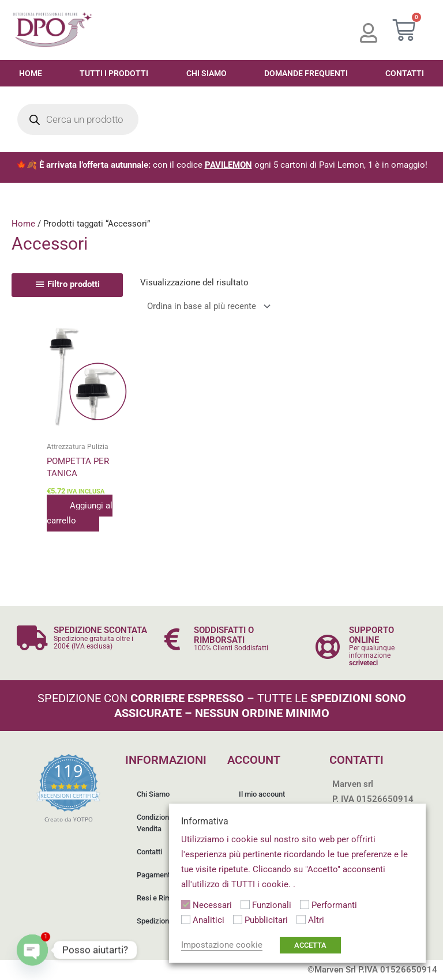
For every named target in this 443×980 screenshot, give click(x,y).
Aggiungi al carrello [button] (80, 513)
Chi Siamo (207, 73)
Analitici (209, 920)
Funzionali (272, 905)
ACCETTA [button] (310, 945)
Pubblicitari (266, 920)
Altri (316, 920)
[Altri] (301, 919)
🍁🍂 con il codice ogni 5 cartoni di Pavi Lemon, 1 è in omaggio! (222, 165)
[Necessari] (186, 904)
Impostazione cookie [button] (222, 945)
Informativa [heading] (205, 821)
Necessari (212, 905)
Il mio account (262, 794)
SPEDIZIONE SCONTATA (100, 630)
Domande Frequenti (306, 73)
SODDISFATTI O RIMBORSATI (224, 635)
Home (31, 73)
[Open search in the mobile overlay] (78, 119)
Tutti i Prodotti (114, 73)
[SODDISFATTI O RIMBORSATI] (172, 639)
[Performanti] (305, 904)
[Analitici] (186, 919)
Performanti (334, 905)
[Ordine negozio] (207, 306)
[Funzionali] (245, 904)
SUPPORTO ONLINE (371, 635)
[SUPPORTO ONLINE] (327, 647)
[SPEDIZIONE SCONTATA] (32, 638)
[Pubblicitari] (238, 919)
